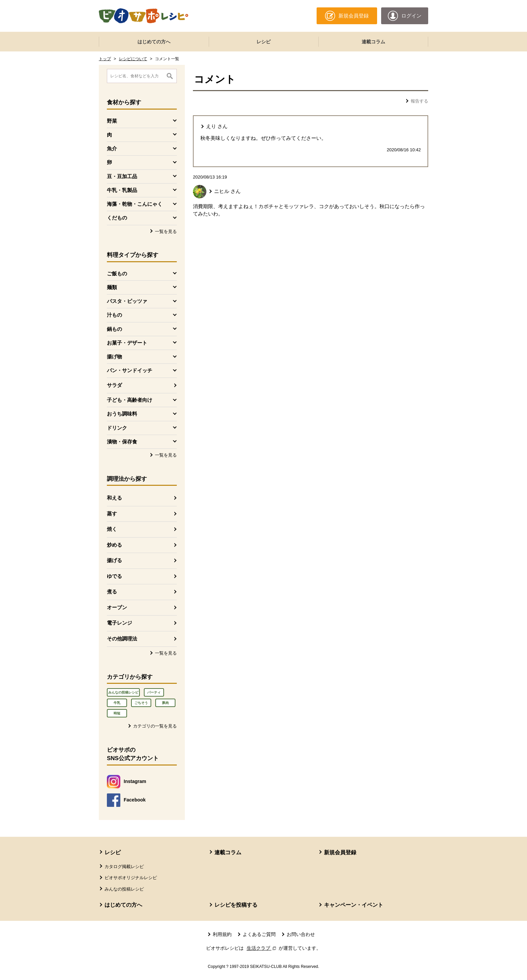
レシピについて (133, 59)
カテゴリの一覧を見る (155, 726)
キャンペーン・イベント (354, 905)
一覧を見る (166, 231)
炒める (114, 545)
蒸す (112, 514)
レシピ (263, 42)
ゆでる (114, 576)
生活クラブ (262, 948)
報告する (419, 101)
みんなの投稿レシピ (123, 692)
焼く (112, 529)
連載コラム (373, 42)
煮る (112, 592)
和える (114, 498)
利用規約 (222, 934)
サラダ (114, 385)
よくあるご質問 (259, 934)
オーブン (117, 607)
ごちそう (141, 703)
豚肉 (165, 703)
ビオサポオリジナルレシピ (131, 878)
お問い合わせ (301, 934)
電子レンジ (119, 623)
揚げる (114, 560)
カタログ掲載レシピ (124, 867)
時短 (117, 713)
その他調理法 (122, 639)
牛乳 (117, 703)
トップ (105, 59)
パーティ (154, 692)
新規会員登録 (340, 852)
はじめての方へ (154, 42)
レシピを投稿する (236, 905)
